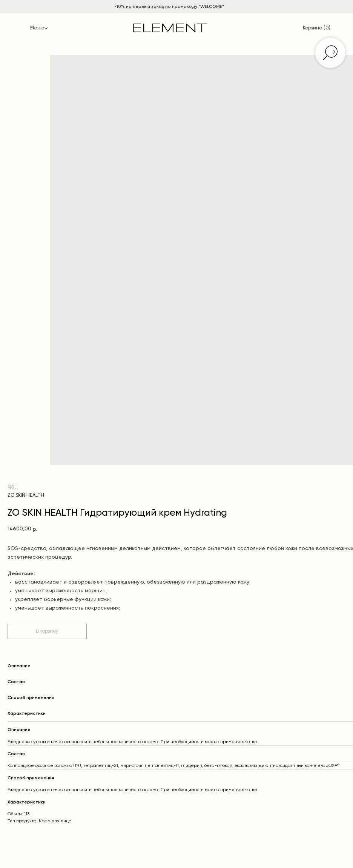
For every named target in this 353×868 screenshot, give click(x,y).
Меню (37, 28)
